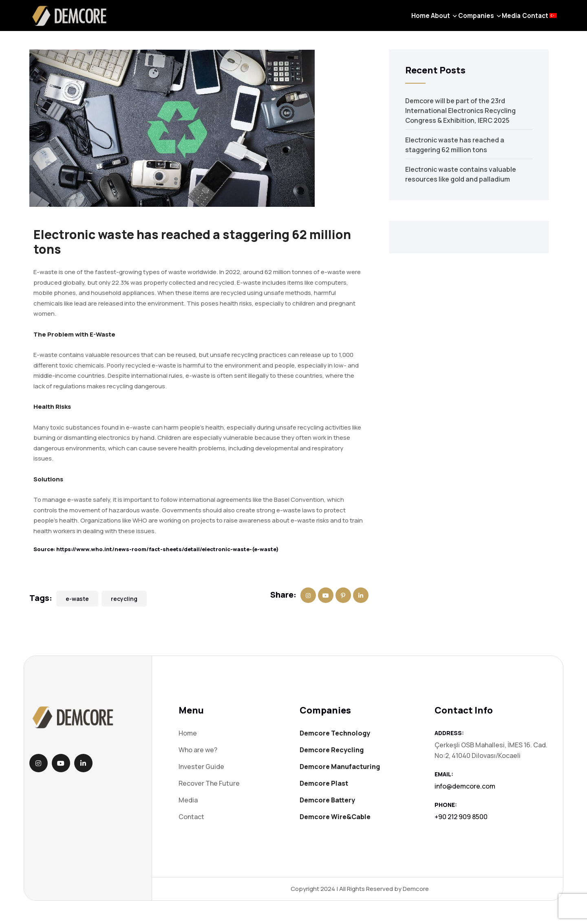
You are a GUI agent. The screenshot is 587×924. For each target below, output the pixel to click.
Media (483, 22)
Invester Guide (201, 767)
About (388, 22)
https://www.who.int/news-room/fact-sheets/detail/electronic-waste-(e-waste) (168, 549)
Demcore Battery (327, 800)
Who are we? (198, 750)
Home (357, 22)
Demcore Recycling (332, 750)
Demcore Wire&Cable (335, 817)
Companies (435, 22)
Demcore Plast (324, 783)
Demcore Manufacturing (340, 767)
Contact (518, 22)
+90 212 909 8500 (461, 817)
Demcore (416, 889)
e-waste (77, 599)
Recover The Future (209, 783)
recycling (124, 599)
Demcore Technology (335, 733)
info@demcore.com (465, 786)
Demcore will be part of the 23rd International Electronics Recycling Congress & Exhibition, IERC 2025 (460, 111)
